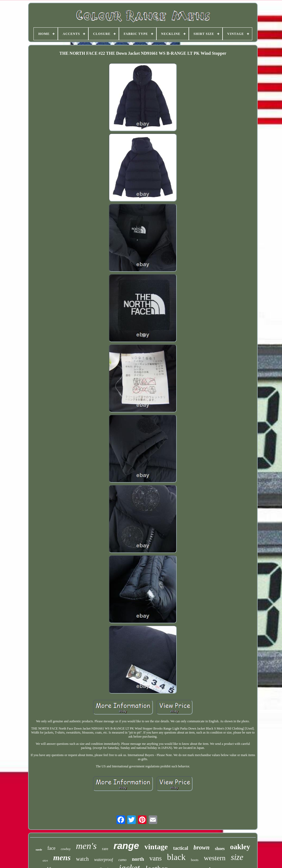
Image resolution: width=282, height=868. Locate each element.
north (138, 859)
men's (86, 846)
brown (201, 847)
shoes (220, 849)
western (215, 858)
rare (105, 849)
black (176, 857)
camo (122, 860)
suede (39, 850)
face (51, 848)
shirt (45, 860)
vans (156, 858)
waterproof (104, 860)
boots (195, 860)
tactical (181, 848)
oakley (240, 847)
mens (62, 857)
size (237, 857)
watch (82, 859)
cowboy (66, 849)
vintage (156, 847)
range (126, 846)
